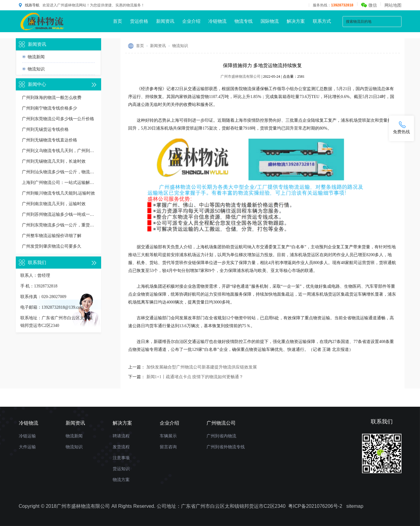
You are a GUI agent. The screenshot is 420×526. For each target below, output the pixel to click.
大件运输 (27, 447)
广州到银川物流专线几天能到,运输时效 (59, 193)
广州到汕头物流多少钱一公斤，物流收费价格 (59, 172)
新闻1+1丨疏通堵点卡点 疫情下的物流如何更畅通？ (195, 377)
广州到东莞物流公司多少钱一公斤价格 (58, 119)
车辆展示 (168, 436)
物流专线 (244, 21)
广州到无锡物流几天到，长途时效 (54, 161)
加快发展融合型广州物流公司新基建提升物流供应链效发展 (202, 367)
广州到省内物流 (221, 436)
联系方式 (322, 21)
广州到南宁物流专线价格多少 (50, 108)
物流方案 (121, 480)
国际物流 (270, 21)
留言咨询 (168, 447)
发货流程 (121, 447)
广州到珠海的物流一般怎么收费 (52, 98)
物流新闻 (36, 57)
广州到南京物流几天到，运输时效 (54, 204)
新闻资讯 (165, 21)
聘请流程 (121, 436)
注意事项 (121, 458)
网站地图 (393, 5)
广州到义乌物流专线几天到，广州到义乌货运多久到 (59, 151)
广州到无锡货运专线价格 (45, 129)
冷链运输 (27, 436)
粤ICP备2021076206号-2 (315, 506)
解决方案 (296, 21)
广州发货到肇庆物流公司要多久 (52, 246)
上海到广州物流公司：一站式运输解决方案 (59, 183)
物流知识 (36, 69)
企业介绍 (191, 21)
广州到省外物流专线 (226, 447)
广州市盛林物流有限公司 (241, 76)
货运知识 (121, 469)
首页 (118, 21)
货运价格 (139, 21)
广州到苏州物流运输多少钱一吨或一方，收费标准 (59, 214)
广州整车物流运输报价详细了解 (52, 236)
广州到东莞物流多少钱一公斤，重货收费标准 (59, 225)
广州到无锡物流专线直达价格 (50, 140)
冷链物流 (217, 21)
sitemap (355, 506)
